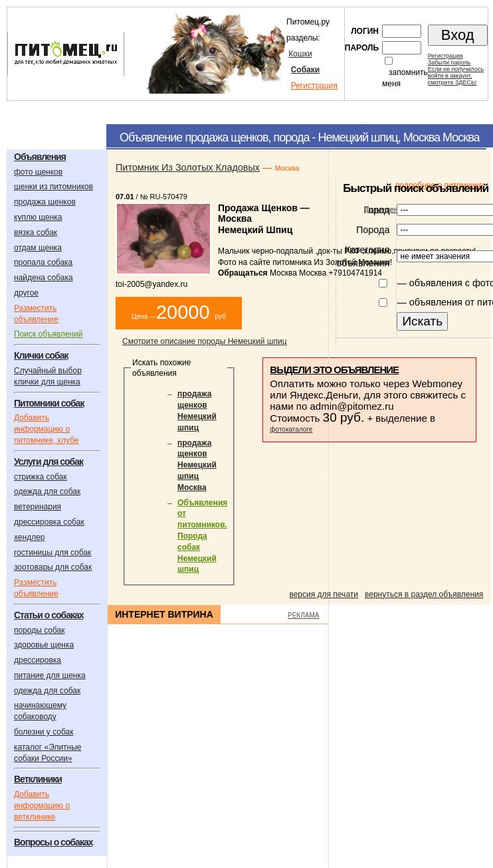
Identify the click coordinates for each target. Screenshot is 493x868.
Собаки (305, 70)
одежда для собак (47, 491)
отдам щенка (38, 248)
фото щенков (38, 172)
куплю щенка (38, 217)
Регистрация (314, 86)
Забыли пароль (449, 62)
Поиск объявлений (49, 334)
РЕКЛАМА (303, 615)
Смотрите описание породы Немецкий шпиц (205, 341)
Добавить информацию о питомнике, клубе (46, 429)
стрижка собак (41, 477)
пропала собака (43, 262)
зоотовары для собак (53, 567)
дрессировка (38, 660)
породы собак (40, 630)
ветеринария (38, 507)
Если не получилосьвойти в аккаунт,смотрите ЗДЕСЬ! (456, 76)
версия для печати (324, 594)
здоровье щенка (44, 645)
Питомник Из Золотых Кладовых (188, 167)
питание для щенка (50, 675)
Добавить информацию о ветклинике (42, 806)
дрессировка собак (49, 522)
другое (26, 293)
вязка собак (36, 232)
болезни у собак (44, 732)
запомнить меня (405, 78)
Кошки (300, 54)
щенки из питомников (53, 187)
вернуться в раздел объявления (424, 594)
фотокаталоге (291, 429)
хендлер (30, 537)
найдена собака (44, 278)
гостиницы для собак (52, 553)
